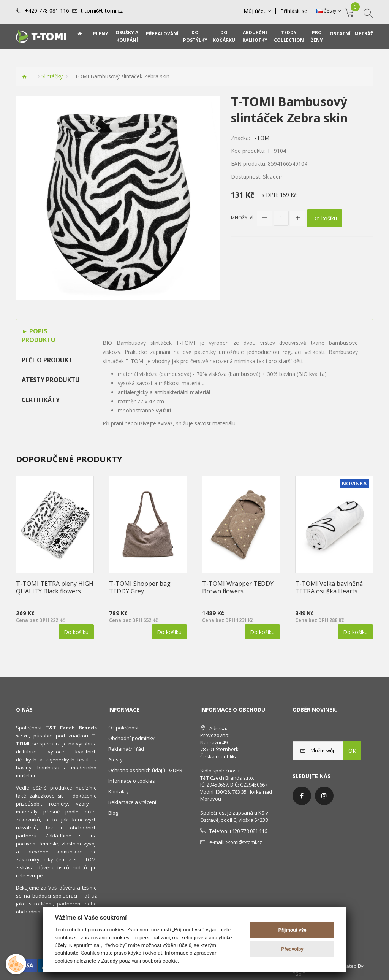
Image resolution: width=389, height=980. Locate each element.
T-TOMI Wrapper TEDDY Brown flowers (238, 587)
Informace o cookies (132, 781)
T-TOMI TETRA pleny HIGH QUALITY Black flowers (55, 587)
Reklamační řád (126, 749)
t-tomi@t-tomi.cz (102, 11)
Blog (113, 813)
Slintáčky (52, 76)
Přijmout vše (293, 930)
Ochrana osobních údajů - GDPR (145, 770)
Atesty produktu (51, 380)
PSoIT (299, 974)
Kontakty (119, 791)
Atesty (115, 760)
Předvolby (292, 949)
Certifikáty (41, 400)
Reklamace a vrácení (132, 802)
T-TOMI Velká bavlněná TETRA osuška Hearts (329, 587)
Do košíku (325, 218)
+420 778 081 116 (47, 11)
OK (352, 751)
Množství (242, 218)
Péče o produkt (47, 360)
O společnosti (124, 728)
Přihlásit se (294, 11)
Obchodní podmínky (131, 738)
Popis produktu (39, 335)
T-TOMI (261, 138)
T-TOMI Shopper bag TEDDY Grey (140, 587)
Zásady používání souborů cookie (139, 961)
